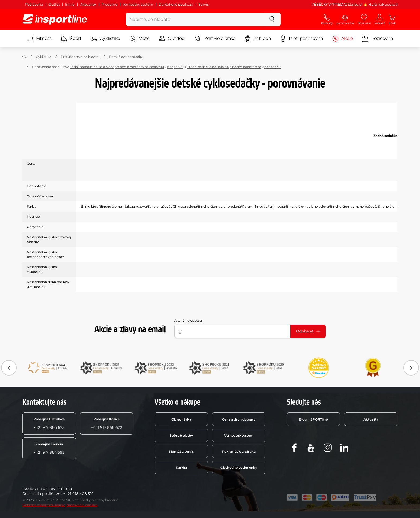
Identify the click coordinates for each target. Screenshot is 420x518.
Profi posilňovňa (301, 39)
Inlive (70, 4)
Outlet (54, 4)
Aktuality (88, 4)
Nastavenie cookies (82, 505)
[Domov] (24, 57)
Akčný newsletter (188, 320)
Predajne (109, 4)
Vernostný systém (138, 4)
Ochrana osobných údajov (44, 505)
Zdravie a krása (215, 39)
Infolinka (31, 489)
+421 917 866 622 (107, 423)
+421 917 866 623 (49, 423)
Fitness (39, 39)
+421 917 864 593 (49, 448)
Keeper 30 (273, 67)
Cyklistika (105, 39)
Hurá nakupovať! (383, 4)
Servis (204, 4)
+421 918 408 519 (78, 494)
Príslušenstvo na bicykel (80, 57)
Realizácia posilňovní (42, 494)
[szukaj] (272, 19)
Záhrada (258, 39)
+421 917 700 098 (56, 489)
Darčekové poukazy (176, 4)
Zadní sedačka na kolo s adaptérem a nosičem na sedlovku (117, 67)
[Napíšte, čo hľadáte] (195, 19)
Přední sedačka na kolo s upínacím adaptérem (224, 67)
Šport (71, 39)
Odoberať (308, 331)
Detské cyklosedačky (126, 57)
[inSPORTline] (55, 19)
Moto (140, 39)
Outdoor (172, 39)
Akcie (343, 39)
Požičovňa (34, 4)
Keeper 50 (175, 67)
